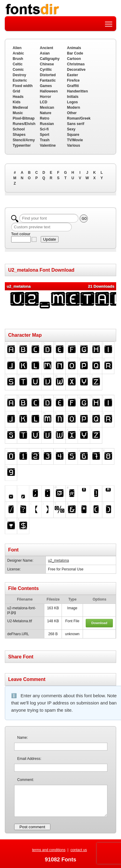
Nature (46, 113)
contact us (79, 850)
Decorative (76, 70)
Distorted (48, 75)
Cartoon (74, 59)
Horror (45, 97)
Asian (45, 53)
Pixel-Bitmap (24, 118)
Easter (73, 75)
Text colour (21, 234)
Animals (74, 48)
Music (18, 113)
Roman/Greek (79, 118)
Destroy (19, 75)
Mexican (47, 108)
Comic (18, 70)
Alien (17, 48)
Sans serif (76, 124)
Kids (17, 102)
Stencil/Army (24, 140)
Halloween (49, 91)
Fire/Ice (73, 80)
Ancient (46, 48)
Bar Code (75, 53)
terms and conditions (49, 850)
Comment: (25, 780)
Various (73, 145)
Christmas (76, 64)
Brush (18, 59)
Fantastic (48, 80)
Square (73, 135)
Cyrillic (46, 70)
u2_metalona (58, 560)
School (19, 129)
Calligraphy (50, 59)
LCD (44, 102)
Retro (45, 118)
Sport (45, 135)
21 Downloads (101, 286)
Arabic (18, 53)
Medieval (20, 108)
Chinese (47, 64)
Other (72, 113)
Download (99, 623)
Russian (47, 124)
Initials (73, 97)
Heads (18, 97)
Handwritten (77, 91)
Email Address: (29, 759)
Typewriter (22, 145)
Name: (22, 738)
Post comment (32, 827)
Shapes (19, 135)
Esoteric (20, 80)
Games (46, 86)
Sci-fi (44, 129)
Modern (73, 108)
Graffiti (73, 86)
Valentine (48, 145)
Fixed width (23, 86)
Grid (16, 91)
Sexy (71, 129)
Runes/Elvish (24, 124)
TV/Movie (75, 140)
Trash (45, 140)
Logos (72, 102)
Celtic (18, 64)
